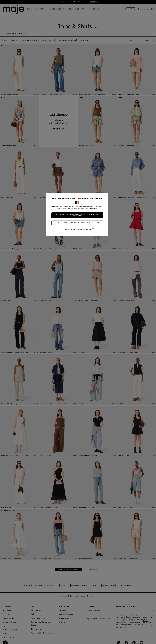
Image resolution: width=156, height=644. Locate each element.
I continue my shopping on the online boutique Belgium (78, 223)
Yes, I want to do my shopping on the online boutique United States (78, 215)
